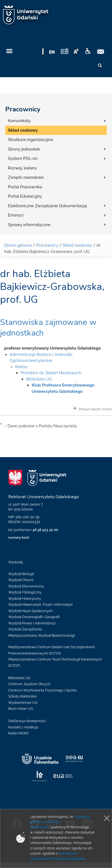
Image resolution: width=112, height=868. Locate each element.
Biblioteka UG (39, 379)
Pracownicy (23, 109)
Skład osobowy (23, 130)
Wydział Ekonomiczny (26, 586)
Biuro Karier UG (21, 709)
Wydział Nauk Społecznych (30, 611)
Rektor (21, 367)
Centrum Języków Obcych (29, 684)
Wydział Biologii (21, 574)
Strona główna (18, 245)
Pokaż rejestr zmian (92, 409)
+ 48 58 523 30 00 (44, 530)
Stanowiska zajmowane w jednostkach (48, 328)
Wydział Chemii (21, 580)
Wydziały (16, 562)
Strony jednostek (24, 149)
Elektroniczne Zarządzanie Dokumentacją (47, 206)
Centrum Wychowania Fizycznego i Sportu (43, 690)
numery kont (19, 537)
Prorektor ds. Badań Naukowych (51, 373)
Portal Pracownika (25, 187)
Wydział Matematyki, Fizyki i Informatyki (40, 605)
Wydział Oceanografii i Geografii (34, 617)
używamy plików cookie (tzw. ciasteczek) (60, 822)
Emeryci (16, 215)
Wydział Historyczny (25, 599)
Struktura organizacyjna (30, 140)
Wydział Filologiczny (25, 592)
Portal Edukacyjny (25, 196)
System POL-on (23, 158)
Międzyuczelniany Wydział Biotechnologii (42, 635)
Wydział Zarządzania (25, 629)
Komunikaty (19, 121)
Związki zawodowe (26, 177)
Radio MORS (18, 733)
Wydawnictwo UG (23, 703)
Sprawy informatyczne (29, 225)
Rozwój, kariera (22, 168)
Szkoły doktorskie (22, 696)
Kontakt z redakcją (23, 727)
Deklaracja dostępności (27, 721)
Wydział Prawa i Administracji (32, 623)
